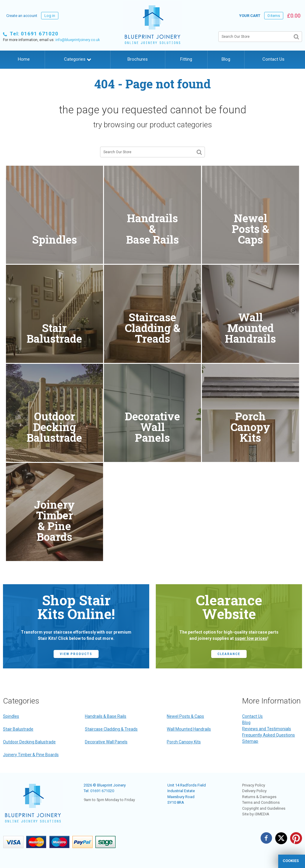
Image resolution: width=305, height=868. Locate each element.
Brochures (138, 59)
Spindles (11, 716)
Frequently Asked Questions (269, 735)
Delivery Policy (254, 791)
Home (24, 59)
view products (76, 654)
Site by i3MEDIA (256, 814)
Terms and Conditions (261, 802)
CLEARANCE (229, 654)
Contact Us (273, 59)
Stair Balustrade (18, 729)
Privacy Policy (254, 785)
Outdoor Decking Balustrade (29, 742)
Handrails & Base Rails (106, 716)
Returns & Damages (259, 797)
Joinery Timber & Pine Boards (31, 755)
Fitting (186, 59)
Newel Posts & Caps (185, 716)
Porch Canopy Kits (184, 742)
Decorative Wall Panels (106, 742)
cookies (291, 861)
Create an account (22, 16)
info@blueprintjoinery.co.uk (78, 40)
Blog (226, 59)
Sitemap (250, 741)
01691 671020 (102, 791)
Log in (50, 16)
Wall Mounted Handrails (189, 729)
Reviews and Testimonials (267, 729)
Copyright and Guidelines (264, 808)
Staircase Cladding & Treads (111, 729)
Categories (78, 59)
